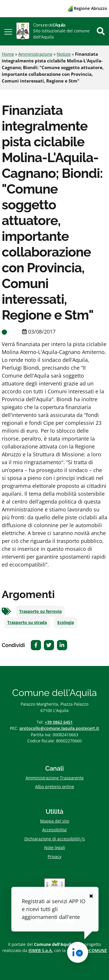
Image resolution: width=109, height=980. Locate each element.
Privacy (54, 857)
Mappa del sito (55, 821)
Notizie (64, 54)
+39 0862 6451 (59, 722)
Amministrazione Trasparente (55, 778)
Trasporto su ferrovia (40, 611)
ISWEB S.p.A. (41, 950)
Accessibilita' (55, 830)
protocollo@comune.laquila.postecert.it (59, 728)
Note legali (55, 847)
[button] (8, 31)
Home (8, 54)
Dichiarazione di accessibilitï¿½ (55, 839)
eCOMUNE (97, 950)
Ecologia (66, 623)
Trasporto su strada (27, 623)
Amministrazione (35, 54)
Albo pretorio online (55, 787)
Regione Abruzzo (88, 8)
